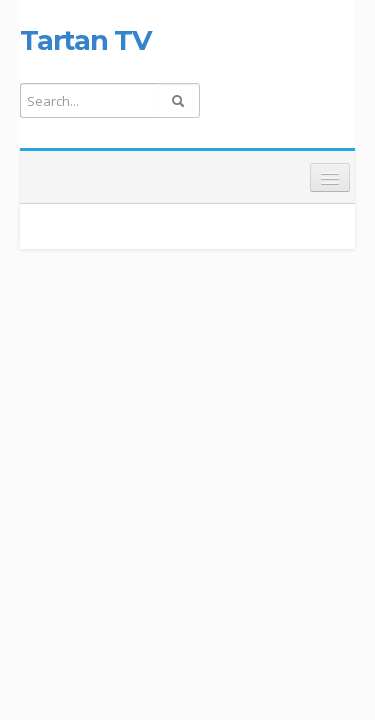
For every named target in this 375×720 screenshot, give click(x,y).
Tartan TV (85, 40)
